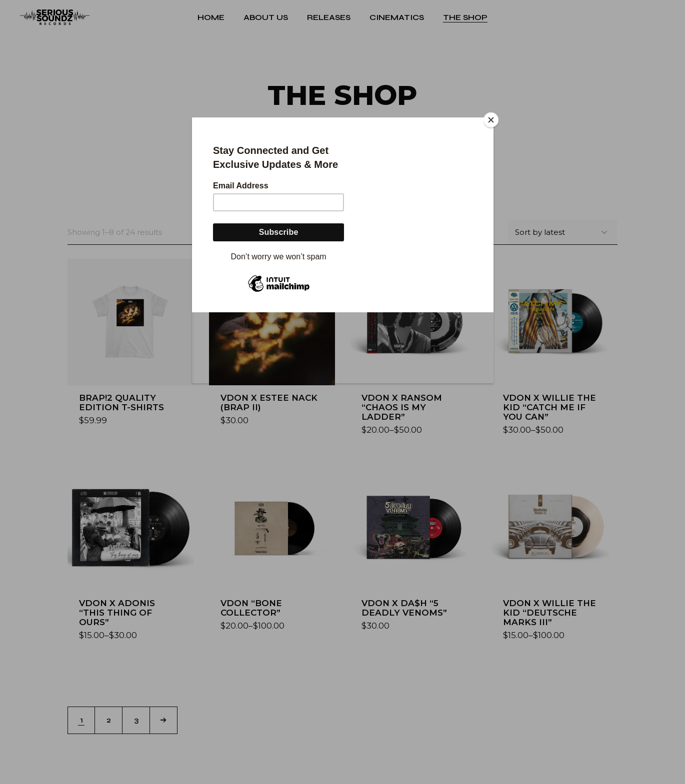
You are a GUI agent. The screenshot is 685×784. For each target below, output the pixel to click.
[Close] (491, 120)
